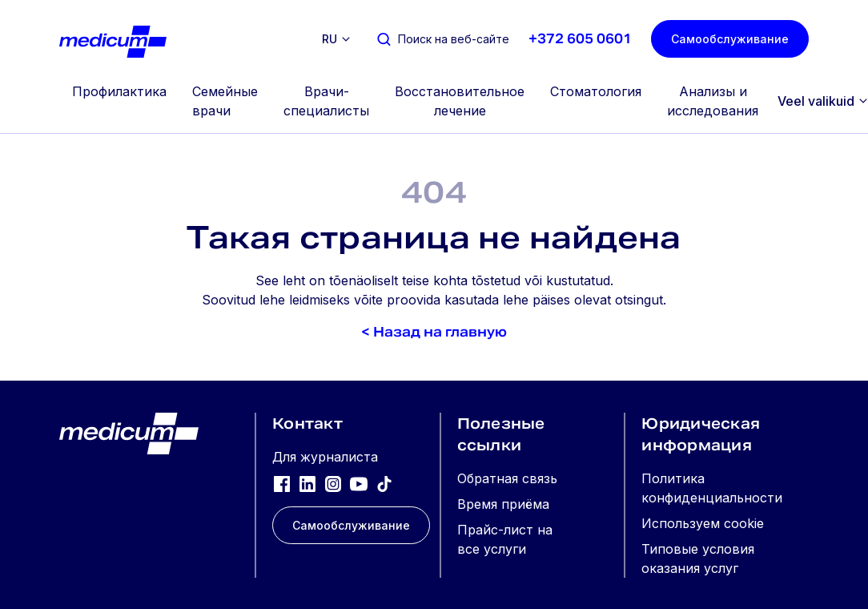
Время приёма (503, 504)
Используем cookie (703, 523)
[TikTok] (384, 483)
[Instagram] (333, 483)
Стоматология (596, 91)
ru (330, 39)
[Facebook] (282, 483)
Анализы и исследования (713, 101)
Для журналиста (325, 457)
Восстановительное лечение (460, 101)
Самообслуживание (730, 39)
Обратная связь (507, 478)
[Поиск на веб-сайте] (442, 39)
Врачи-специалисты (326, 101)
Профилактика (119, 91)
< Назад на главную (434, 332)
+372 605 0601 (580, 39)
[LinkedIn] (307, 483)
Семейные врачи (225, 101)
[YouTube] (359, 483)
